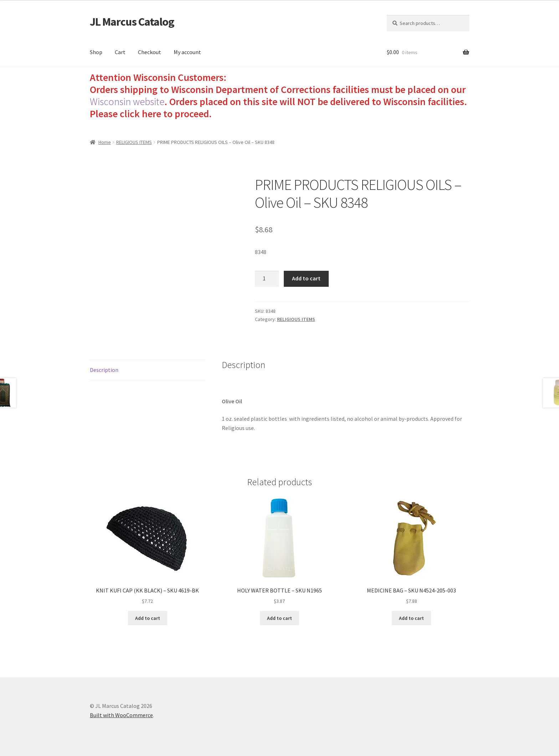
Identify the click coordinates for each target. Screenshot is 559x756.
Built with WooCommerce (121, 715)
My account (187, 52)
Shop (96, 52)
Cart (120, 52)
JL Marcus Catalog (132, 22)
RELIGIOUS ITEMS (134, 142)
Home (105, 142)
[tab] (148, 370)
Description (104, 370)
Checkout (150, 52)
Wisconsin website (127, 102)
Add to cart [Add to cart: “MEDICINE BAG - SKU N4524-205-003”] (411, 618)
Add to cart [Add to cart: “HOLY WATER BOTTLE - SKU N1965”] (279, 618)
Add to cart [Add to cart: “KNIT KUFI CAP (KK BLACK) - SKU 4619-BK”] (148, 618)
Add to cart (306, 278)
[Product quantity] (267, 279)
